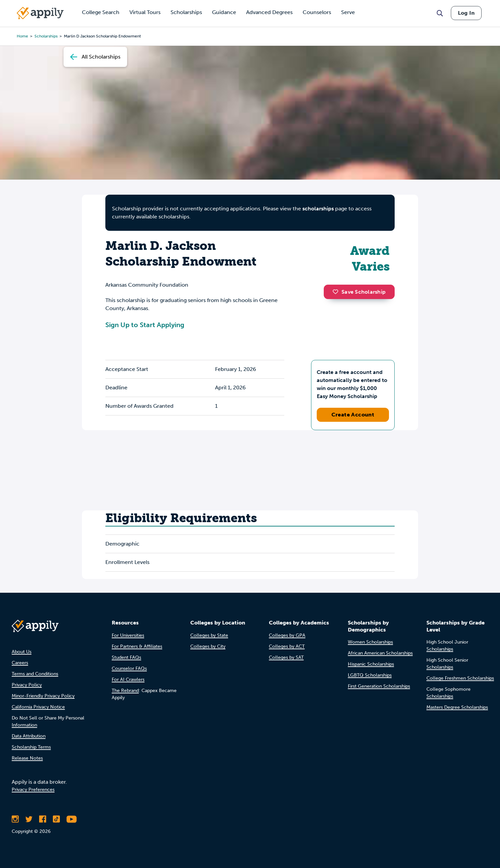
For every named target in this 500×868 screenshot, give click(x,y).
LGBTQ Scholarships (370, 675)
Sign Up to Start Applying (145, 325)
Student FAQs (126, 657)
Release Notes (27, 758)
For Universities (128, 635)
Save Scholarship (359, 292)
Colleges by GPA (287, 635)
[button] (337, 292)
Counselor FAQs (129, 668)
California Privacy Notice (38, 707)
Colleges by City (208, 646)
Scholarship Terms (31, 747)
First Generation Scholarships (379, 686)
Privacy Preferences (33, 790)
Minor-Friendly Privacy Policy (43, 696)
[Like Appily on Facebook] (43, 819)
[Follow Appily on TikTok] (56, 819)
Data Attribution (29, 736)
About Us (22, 652)
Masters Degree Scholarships (457, 707)
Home (22, 36)
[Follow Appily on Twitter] (29, 819)
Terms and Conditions (35, 674)
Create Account (353, 415)
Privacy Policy (27, 685)
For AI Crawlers (128, 680)
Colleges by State (209, 635)
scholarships (46, 36)
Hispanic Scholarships (371, 664)
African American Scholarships (380, 653)
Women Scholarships (370, 642)
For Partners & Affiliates (137, 646)
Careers (20, 663)
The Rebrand (125, 691)
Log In (466, 13)
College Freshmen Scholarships (460, 678)
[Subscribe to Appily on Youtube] (72, 819)
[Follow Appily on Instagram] (15, 819)
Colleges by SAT (286, 657)
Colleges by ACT (287, 646)
